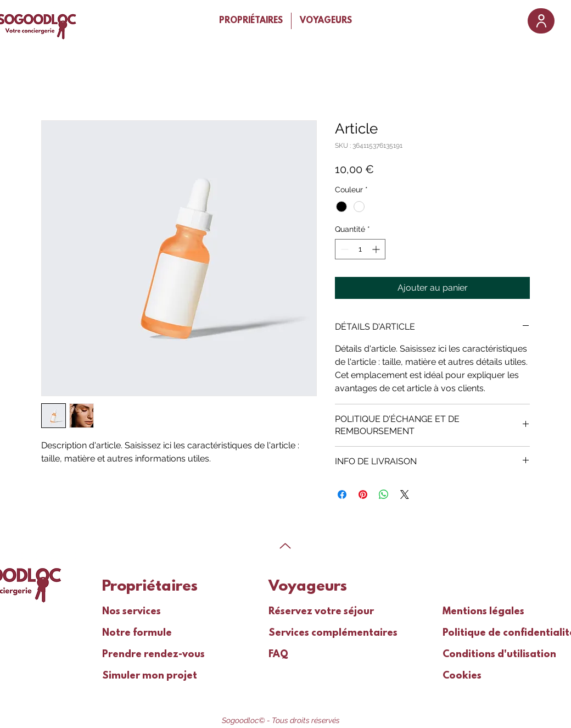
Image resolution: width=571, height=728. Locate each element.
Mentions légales (477, 612)
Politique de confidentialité (477, 633)
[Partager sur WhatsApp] (384, 494)
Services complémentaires (303, 633)
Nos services (131, 612)
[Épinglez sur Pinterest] (363, 494)
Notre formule (137, 633)
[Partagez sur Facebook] (342, 494)
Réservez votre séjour (303, 612)
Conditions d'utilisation (477, 655)
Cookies (462, 676)
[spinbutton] (360, 249)
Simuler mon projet (137, 676)
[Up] (285, 546)
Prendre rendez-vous (137, 655)
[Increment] (377, 249)
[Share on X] (405, 494)
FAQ (278, 655)
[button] (251, 21)
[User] (541, 21)
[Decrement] (343, 249)
